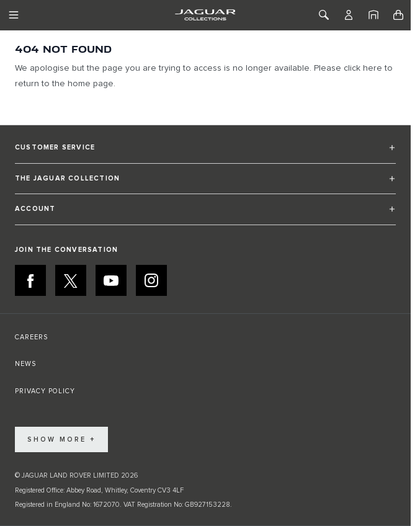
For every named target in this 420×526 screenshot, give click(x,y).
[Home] (373, 15)
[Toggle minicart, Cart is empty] (398, 15)
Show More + (61, 439)
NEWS (25, 364)
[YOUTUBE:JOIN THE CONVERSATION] (111, 280)
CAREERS (31, 337)
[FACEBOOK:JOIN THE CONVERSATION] (30, 280)
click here (363, 68)
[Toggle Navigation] (14, 15)
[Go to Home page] (205, 15)
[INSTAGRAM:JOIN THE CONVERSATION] (151, 280)
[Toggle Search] (324, 15)
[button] (205, 153)
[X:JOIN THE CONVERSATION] (71, 280)
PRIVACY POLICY (45, 391)
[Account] (349, 15)
